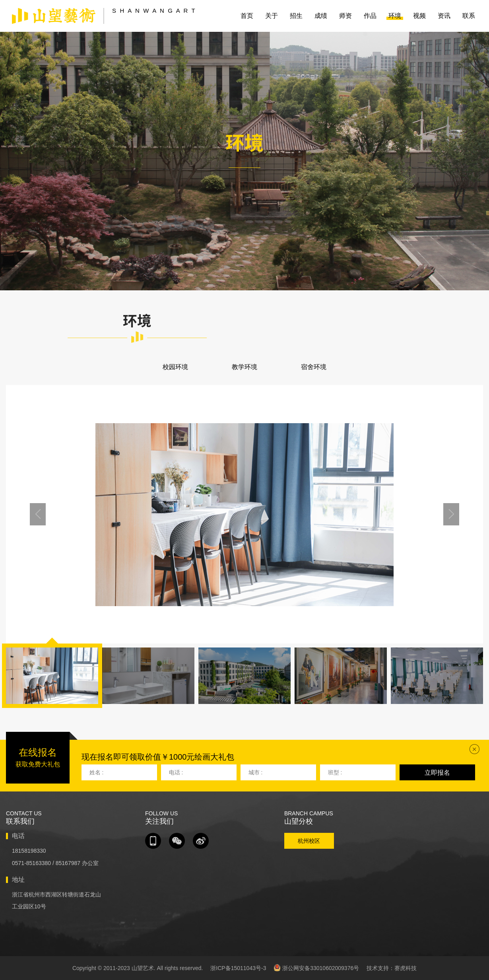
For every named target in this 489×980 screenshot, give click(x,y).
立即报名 (437, 773)
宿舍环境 (314, 367)
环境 (395, 16)
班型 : (335, 772)
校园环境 (175, 367)
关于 (272, 16)
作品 (370, 16)
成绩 (321, 16)
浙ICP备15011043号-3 (238, 968)
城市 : (256, 772)
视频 (419, 16)
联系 (469, 16)
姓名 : (97, 772)
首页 (247, 16)
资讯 (444, 16)
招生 (296, 16)
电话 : (176, 772)
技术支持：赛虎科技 (392, 968)
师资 (345, 16)
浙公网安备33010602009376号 (316, 968)
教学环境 (244, 367)
